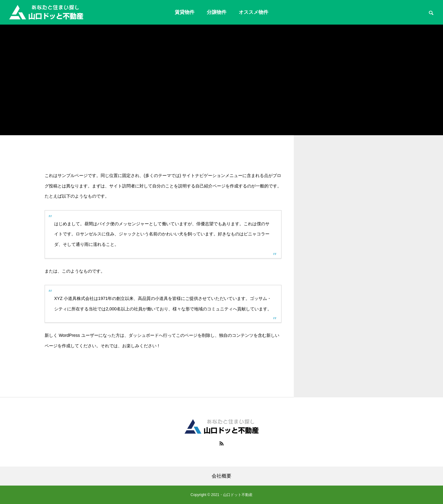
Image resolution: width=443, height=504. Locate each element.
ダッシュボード (144, 335)
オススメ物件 (253, 12)
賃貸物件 (185, 12)
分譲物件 (217, 12)
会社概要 (221, 476)
